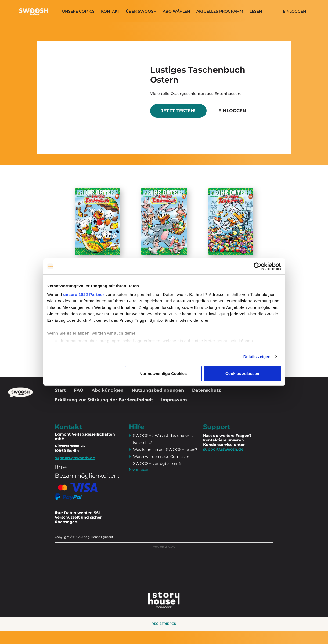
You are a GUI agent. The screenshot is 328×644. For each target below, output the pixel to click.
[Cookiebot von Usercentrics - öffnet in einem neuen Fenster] (257, 266)
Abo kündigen (108, 390)
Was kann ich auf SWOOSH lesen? (165, 450)
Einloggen (294, 11)
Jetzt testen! (178, 111)
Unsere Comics (78, 11)
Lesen (256, 11)
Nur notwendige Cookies (163, 374)
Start (60, 390)
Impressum (174, 400)
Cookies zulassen (242, 374)
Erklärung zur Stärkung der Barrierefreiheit (104, 400)
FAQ (79, 390)
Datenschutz (206, 390)
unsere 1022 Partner (84, 294)
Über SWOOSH (141, 11)
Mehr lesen (139, 469)
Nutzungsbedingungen (158, 390)
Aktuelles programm (220, 11)
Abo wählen (176, 11)
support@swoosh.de (223, 449)
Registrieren (164, 624)
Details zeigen (257, 357)
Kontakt (110, 11)
